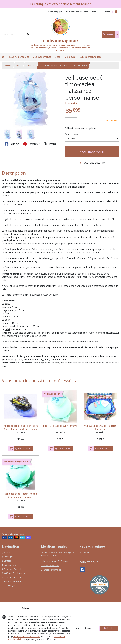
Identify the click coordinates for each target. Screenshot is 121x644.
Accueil (8, 65)
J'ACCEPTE (109, 628)
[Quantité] (71, 121)
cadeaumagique (10, 565)
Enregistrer (31, 144)
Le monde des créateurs (14, 577)
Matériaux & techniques (13, 573)
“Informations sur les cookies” (26, 637)
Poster (50, 144)
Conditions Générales (12, 569)
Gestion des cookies (50, 566)
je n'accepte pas (84, 628)
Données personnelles (51, 570)
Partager (12, 144)
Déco (19, 65)
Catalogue (7, 557)
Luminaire (31, 65)
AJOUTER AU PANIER (92, 152)
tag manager (8, 585)
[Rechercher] (28, 34)
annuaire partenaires (12, 581)
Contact (107, 12)
